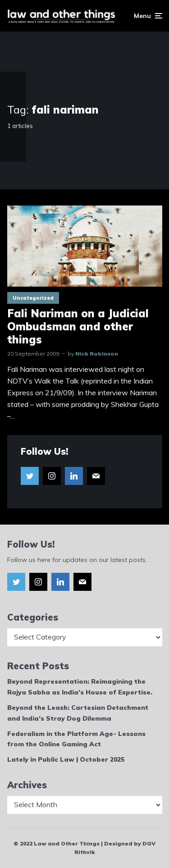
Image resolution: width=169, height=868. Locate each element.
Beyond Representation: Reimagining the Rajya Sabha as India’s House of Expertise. (80, 687)
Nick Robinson (97, 354)
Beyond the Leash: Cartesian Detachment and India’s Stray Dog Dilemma (78, 713)
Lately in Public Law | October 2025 (66, 759)
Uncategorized (33, 298)
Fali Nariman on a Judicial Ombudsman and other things (78, 326)
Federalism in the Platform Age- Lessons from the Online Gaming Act (76, 739)
